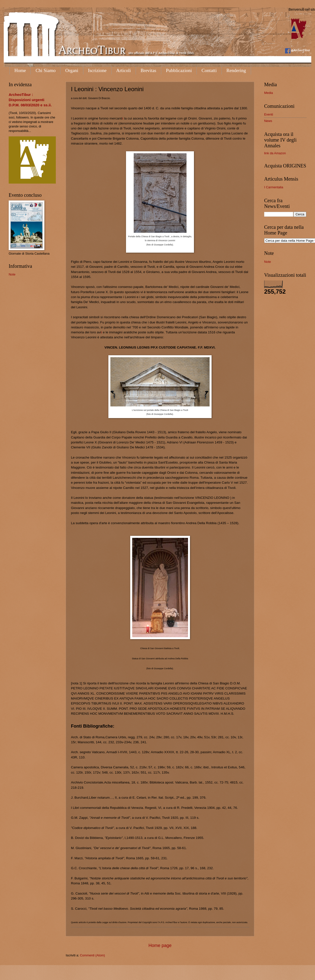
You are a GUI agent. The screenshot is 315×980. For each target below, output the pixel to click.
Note (12, 274)
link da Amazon (275, 153)
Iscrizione (97, 70)
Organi (72, 70)
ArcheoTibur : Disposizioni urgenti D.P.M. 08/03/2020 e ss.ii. (30, 100)
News (268, 121)
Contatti (209, 70)
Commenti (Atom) (92, 955)
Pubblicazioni (179, 70)
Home (20, 70)
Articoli (124, 70)
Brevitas (148, 70)
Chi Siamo (46, 70)
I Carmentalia (274, 187)
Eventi (269, 114)
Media (268, 93)
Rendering (236, 70)
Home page (160, 945)
